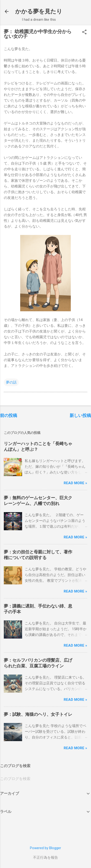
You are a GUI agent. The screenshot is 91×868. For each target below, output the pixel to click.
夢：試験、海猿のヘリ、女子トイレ (38, 714)
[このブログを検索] (45, 779)
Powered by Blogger (45, 848)
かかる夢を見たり (39, 11)
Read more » (75, 483)
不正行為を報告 (45, 858)
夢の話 (11, 382)
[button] (84, 32)
